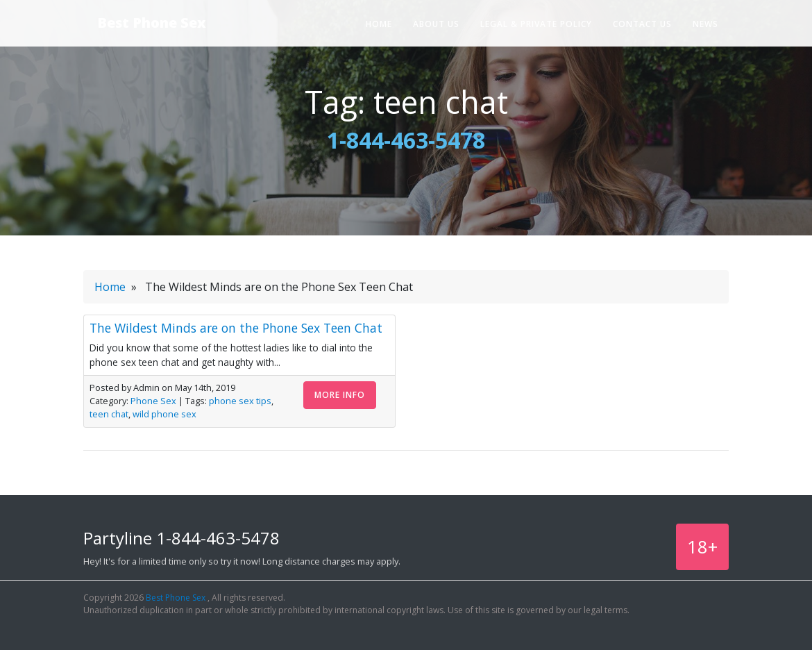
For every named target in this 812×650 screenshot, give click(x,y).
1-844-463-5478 (406, 140)
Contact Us (642, 24)
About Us (436, 24)
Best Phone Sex (152, 23)
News (705, 24)
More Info (340, 395)
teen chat (109, 414)
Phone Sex (153, 401)
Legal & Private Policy (536, 24)
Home (379, 24)
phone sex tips (240, 401)
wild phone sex (164, 414)
